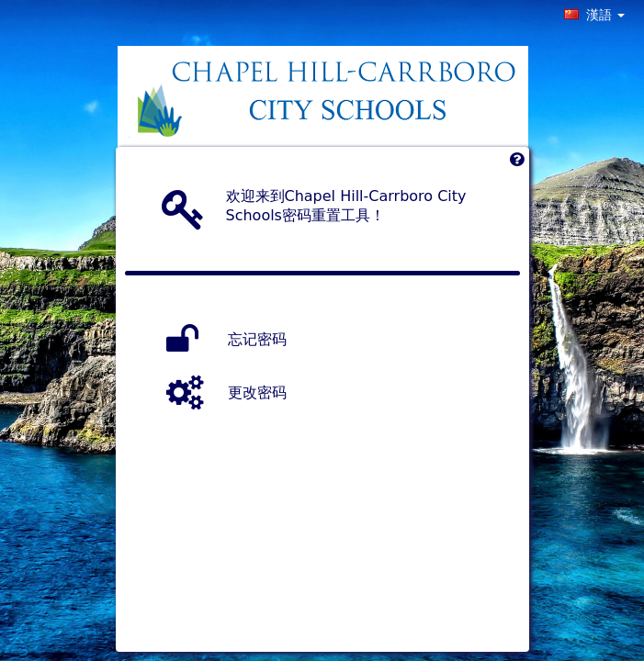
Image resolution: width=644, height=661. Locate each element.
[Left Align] (517, 164)
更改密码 (257, 392)
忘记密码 (257, 339)
